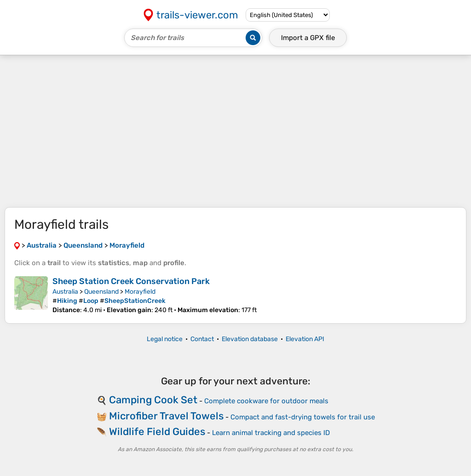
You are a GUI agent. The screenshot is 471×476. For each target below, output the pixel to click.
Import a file (308, 38)
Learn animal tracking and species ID (271, 433)
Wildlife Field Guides (157, 432)
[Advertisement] (235, 131)
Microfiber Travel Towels (166, 416)
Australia (65, 292)
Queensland (101, 292)
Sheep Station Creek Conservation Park (131, 281)
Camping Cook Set (153, 400)
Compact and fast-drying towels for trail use (303, 417)
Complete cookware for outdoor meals (266, 401)
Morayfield (140, 292)
